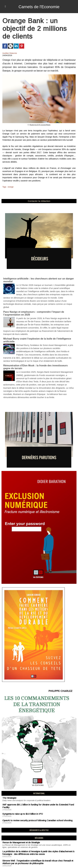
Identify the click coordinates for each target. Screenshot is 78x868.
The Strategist (8, 778)
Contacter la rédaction (39, 201)
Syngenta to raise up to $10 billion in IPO (21, 790)
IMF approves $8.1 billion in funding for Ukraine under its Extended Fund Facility (38, 784)
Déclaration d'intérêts (36, 862)
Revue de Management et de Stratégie (19, 818)
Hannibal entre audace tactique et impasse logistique (26, 843)
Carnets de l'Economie (39, 7)
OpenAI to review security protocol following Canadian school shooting (34, 796)
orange (10, 187)
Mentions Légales (12, 862)
